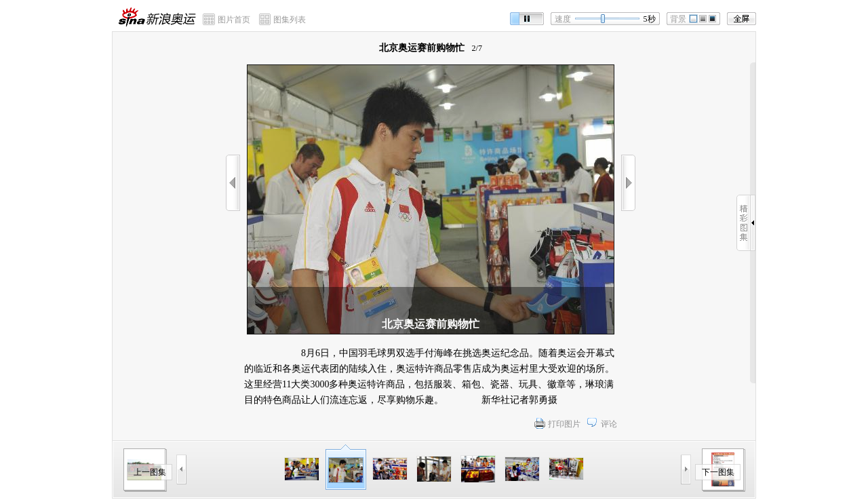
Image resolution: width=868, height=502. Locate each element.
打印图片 (564, 424)
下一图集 (718, 472)
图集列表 (290, 20)
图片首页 (234, 20)
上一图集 (150, 472)
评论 (609, 424)
